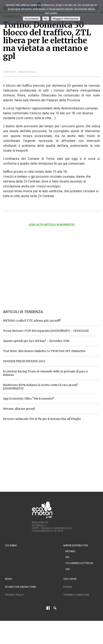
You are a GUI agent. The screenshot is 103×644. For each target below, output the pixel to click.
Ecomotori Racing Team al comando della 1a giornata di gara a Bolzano (45, 373)
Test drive (70, 579)
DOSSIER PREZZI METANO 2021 (24, 361)
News (8, 579)
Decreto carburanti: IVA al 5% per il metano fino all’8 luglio (42, 419)
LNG (68, 569)
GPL (67, 557)
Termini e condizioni (76, 595)
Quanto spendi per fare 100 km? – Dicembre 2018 (36, 341)
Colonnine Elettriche (79, 563)
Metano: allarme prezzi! (19, 409)
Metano (70, 551)
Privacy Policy (14, 595)
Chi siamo (11, 546)
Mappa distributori (76, 546)
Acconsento (32, 19)
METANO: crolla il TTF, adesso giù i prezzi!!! (32, 321)
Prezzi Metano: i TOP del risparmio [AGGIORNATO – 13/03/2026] (46, 331)
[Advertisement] (34, 273)
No (46, 19)
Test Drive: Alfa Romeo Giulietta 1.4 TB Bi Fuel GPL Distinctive (44, 351)
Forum (67, 587)
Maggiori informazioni (66, 19)
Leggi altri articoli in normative (51, 225)
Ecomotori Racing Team (20, 587)
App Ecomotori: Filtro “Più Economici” (29, 399)
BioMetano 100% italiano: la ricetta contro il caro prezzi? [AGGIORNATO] (41, 387)
